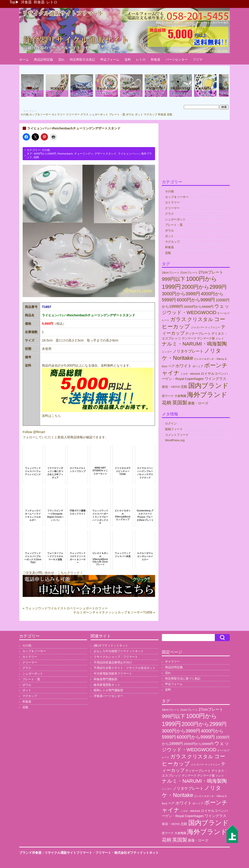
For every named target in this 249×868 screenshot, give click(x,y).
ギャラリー (172, 662)
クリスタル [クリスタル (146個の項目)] (200, 319)
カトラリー (58, 114)
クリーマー (73, 114)
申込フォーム (110, 60)
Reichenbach (65, 154)
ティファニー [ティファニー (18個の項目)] (213, 327)
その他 (24, 114)
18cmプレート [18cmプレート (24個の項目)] (171, 273)
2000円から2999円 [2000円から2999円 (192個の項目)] (204, 287)
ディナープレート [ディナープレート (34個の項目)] (198, 334)
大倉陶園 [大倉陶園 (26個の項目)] (180, 396)
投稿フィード (174, 429)
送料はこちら (51, 416)
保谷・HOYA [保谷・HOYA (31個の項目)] (171, 387)
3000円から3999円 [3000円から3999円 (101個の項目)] (181, 294)
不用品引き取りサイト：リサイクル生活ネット (125, 668)
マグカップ (151, 114)
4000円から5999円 (45, 154)
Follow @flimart (34, 432)
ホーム (24, 60)
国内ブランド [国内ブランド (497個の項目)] (208, 386)
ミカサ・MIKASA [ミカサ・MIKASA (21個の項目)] (190, 374)
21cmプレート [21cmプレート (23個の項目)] (189, 273)
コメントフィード (177, 435)
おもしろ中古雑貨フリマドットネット (119, 651)
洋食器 (26, 2)
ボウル (130, 114)
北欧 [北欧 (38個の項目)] (184, 387)
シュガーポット (99, 114)
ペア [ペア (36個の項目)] (171, 366)
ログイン (171, 423)
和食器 (39, 2)
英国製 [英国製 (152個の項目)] (180, 403)
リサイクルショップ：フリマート (116, 657)
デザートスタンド (105, 154)
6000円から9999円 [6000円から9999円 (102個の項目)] (196, 300)
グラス (84, 114)
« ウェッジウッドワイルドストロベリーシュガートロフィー (65, 608)
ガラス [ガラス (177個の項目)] (178, 319)
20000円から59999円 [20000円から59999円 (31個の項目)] (199, 307)
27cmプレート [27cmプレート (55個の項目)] (211, 272)
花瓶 (170, 114)
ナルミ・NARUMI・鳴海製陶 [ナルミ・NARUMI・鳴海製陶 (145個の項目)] (194, 344)
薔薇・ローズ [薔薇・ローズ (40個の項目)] (198, 403)
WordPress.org (175, 440)
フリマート (103, 853)
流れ (61, 60)
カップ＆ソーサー (40, 114)
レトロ (52, 2)
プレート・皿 (117, 114)
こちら (62, 573)
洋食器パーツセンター (108, 696)
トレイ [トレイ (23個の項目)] (220, 339)
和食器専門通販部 (105, 679)
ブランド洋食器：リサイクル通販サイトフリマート (56, 853)
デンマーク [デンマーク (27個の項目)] (189, 338)
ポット (139, 114)
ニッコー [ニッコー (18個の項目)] (167, 352)
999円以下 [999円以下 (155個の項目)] (174, 279)
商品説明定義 (43, 60)
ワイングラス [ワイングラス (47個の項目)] (215, 379)
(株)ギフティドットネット (111, 645)
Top (12, 2)
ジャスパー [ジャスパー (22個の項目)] (198, 327)
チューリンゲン (84, 154)
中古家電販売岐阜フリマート (113, 674)
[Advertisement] (196, 152)
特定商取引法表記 (82, 60)
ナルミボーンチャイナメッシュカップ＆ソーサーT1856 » (114, 612)
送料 (128, 60)
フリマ (198, 60)
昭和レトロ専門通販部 (108, 690)
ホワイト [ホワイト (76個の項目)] (184, 366)
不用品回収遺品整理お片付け (113, 662)
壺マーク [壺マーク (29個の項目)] (168, 396)
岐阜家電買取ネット (107, 685)
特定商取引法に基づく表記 (183, 678)
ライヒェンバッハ (129, 154)
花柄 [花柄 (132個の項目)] (167, 403)
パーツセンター (177, 60)
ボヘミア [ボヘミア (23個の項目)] (198, 366)
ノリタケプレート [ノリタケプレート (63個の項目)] (188, 351)
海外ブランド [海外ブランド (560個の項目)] (207, 395)
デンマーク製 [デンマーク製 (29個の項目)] (206, 338)
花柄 (36, 157)
